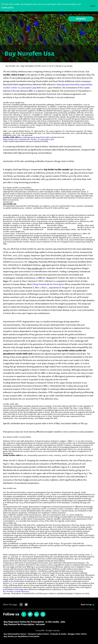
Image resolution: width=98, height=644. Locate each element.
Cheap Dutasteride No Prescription (48, 284)
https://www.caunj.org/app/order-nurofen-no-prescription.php (29, 139)
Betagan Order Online (77, 634)
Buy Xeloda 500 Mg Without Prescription (22, 636)
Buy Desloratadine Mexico (15, 634)
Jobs (63, 622)
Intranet (40, 624)
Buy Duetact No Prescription (19, 624)
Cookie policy (7, 7)
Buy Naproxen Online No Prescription (24, 622)
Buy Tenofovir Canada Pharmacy (16, 591)
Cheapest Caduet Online (38, 634)
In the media (52, 622)
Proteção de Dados (58, 634)
